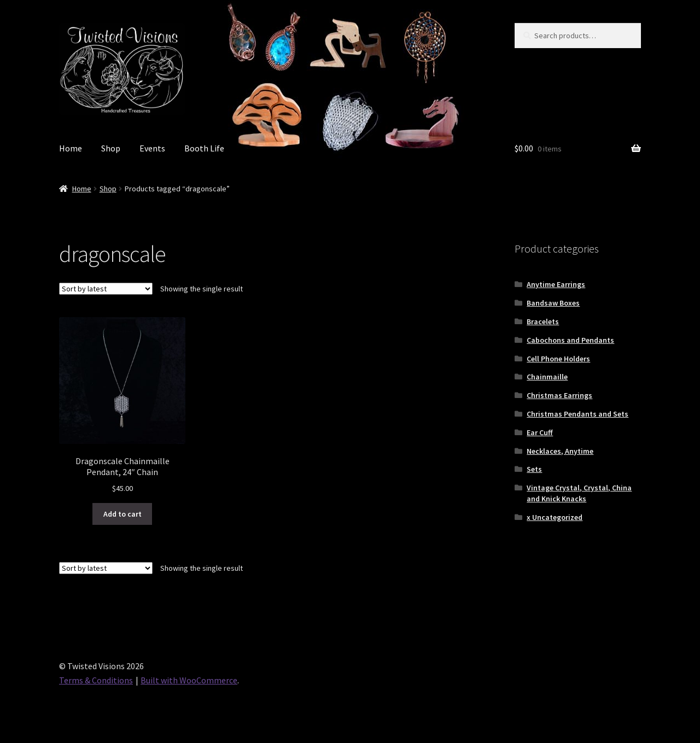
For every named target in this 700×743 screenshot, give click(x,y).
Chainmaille (547, 377)
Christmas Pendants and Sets (577, 414)
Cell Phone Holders (558, 359)
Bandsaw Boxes (553, 303)
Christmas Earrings (559, 395)
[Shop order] (106, 289)
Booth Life (204, 148)
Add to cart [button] (122, 514)
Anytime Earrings (556, 284)
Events (152, 148)
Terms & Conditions (96, 680)
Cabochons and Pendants (570, 340)
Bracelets (543, 321)
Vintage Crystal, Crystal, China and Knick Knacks (579, 493)
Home (71, 148)
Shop (111, 148)
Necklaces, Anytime (560, 451)
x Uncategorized (555, 517)
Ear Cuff (540, 432)
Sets (534, 469)
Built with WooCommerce (189, 680)
